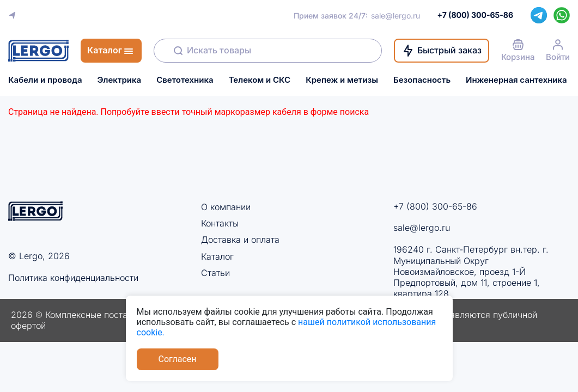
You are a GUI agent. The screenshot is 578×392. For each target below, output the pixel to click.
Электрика (120, 80)
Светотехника (185, 80)
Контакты (220, 223)
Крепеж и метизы (342, 80)
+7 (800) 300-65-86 (435, 206)
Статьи (215, 273)
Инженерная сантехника (516, 80)
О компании (226, 207)
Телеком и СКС (260, 80)
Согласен (178, 359)
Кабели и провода (45, 80)
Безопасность (422, 80)
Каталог (217, 256)
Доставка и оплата (240, 240)
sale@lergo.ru (396, 16)
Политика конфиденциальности (73, 278)
